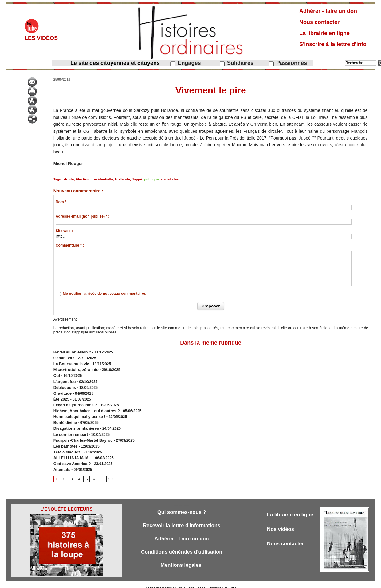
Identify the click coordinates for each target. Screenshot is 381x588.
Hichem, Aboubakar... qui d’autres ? (85, 407)
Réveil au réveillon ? (71, 352)
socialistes (166, 179)
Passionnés (288, 63)
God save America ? (71, 457)
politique (148, 179)
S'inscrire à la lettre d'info (333, 44)
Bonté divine (65, 418)
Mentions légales (182, 559)
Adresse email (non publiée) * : (82, 216)
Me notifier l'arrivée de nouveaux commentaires (104, 294)
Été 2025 (61, 396)
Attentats (61, 462)
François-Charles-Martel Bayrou (81, 435)
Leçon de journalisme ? (74, 401)
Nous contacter (319, 22)
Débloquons (64, 385)
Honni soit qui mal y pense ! (78, 412)
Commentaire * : (70, 245)
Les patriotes (65, 440)
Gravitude (62, 390)
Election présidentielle (93, 179)
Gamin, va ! (63, 357)
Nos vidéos (281, 522)
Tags (201, 581)
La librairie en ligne (324, 33)
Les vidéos (41, 38)
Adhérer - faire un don (328, 11)
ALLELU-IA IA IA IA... (72, 451)
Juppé (134, 179)
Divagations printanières (75, 424)
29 (110, 472)
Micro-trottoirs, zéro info (75, 368)
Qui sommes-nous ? (181, 505)
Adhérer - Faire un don (182, 532)
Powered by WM (222, 581)
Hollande (120, 179)
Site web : (64, 231)
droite (69, 179)
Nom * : (62, 202)
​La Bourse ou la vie (70, 363)
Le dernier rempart (70, 429)
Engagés (185, 63)
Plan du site (185, 581)
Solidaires (236, 63)
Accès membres (159, 581)
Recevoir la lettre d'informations (182, 518)
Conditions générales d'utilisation (182, 545)
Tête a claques (66, 446)
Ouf (57, 374)
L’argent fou (64, 379)
